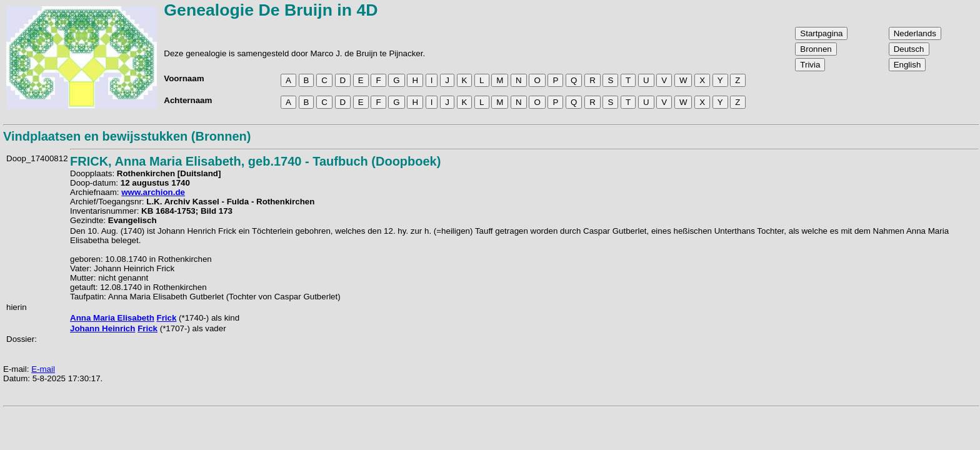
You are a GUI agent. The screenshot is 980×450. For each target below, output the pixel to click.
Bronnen (816, 49)
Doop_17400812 (37, 158)
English (907, 65)
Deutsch (909, 49)
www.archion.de (153, 192)
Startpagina (821, 33)
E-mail (43, 369)
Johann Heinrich (102, 328)
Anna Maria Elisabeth (112, 318)
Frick (167, 318)
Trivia (810, 65)
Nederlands (915, 33)
